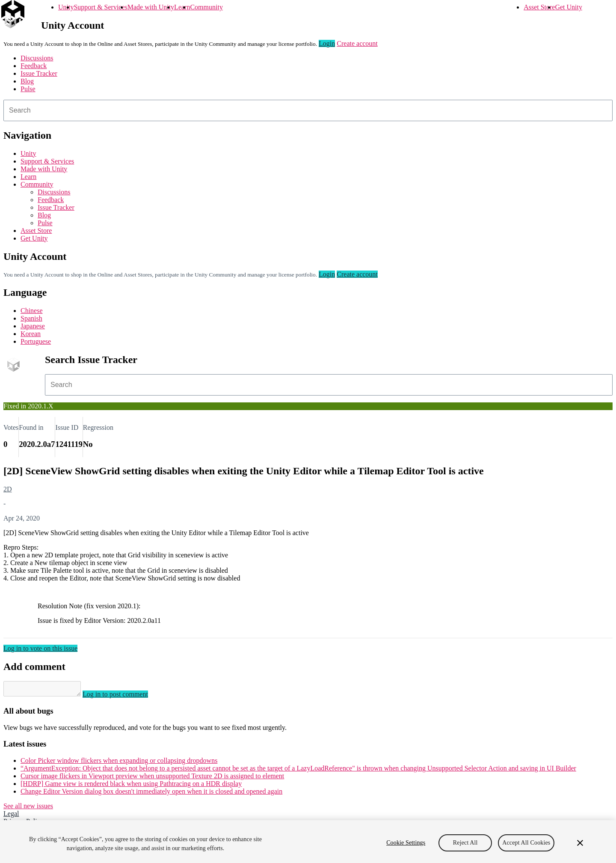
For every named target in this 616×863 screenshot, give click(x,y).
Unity (66, 7)
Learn (182, 7)
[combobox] (308, 110)
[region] (308, 842)
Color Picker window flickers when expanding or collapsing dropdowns (119, 763)
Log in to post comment (124, 697)
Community (206, 7)
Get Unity (569, 7)
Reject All (465, 843)
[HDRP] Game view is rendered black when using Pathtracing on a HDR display (131, 786)
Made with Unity (151, 7)
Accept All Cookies (526, 843)
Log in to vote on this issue (40, 648)
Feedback (34, 66)
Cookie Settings (406, 843)
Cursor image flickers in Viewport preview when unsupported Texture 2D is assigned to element (152, 778)
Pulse (28, 89)
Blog (27, 81)
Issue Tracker (39, 73)
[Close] (580, 843)
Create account (357, 43)
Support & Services (100, 7)
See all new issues (28, 808)
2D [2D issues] (8, 489)
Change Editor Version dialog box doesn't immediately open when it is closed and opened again (151, 794)
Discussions (37, 58)
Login (327, 43)
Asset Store (539, 7)
